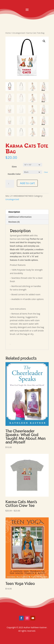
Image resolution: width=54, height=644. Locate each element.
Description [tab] (14, 212)
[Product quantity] (10, 184)
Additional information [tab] (20, 217)
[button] (44, 41)
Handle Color (14, 174)
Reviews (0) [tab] (14, 222)
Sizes (14, 167)
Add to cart (27, 183)
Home (8, 33)
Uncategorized (19, 33)
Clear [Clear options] (46, 172)
